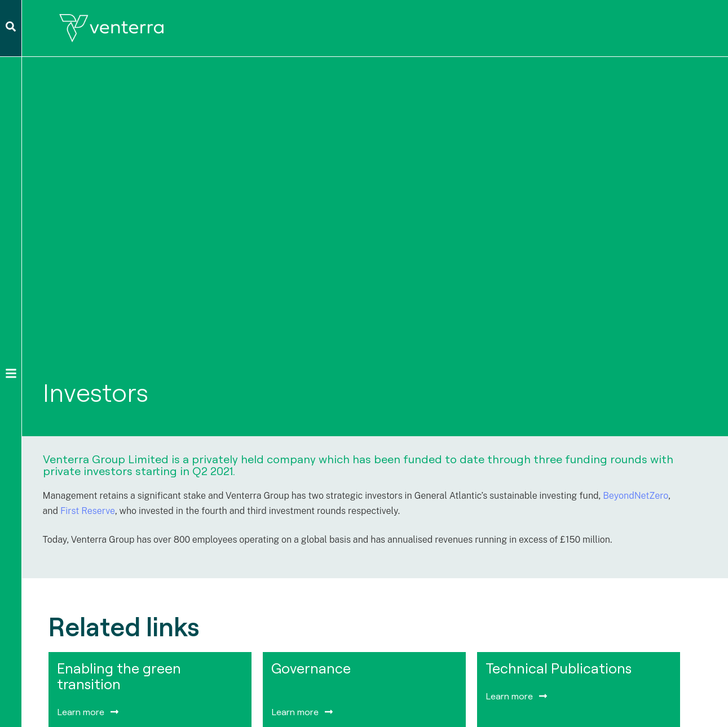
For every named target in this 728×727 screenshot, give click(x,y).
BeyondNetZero (636, 496)
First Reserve (88, 511)
